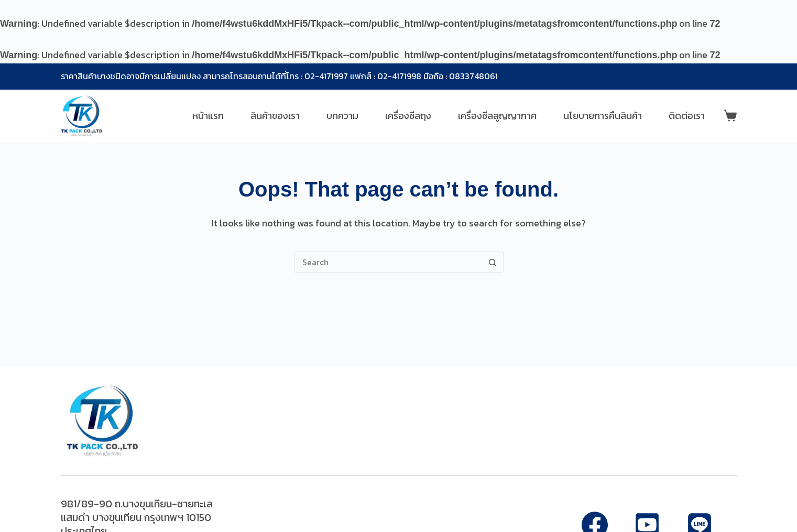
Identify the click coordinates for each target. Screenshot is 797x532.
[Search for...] (388, 262)
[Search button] (493, 262)
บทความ (342, 116)
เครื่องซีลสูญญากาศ (497, 116)
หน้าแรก (208, 116)
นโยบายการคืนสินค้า (603, 116)
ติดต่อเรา (687, 116)
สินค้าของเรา (275, 116)
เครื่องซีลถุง (408, 116)
